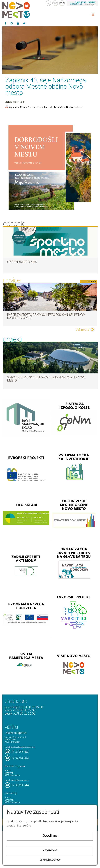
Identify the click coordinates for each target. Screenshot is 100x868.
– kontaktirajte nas (83, 4)
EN (62, 3)
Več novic (82, 329)
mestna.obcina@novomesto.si (23, 747)
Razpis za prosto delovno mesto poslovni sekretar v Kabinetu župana (46, 316)
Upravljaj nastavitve (50, 860)
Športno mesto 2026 (22, 262)
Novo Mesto (23, 10)
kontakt (55, 3)
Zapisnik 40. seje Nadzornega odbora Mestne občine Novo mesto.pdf (46, 107)
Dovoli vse (50, 836)
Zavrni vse (50, 850)
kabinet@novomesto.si (20, 780)
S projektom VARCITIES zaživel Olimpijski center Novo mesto (46, 379)
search (48, 3)
